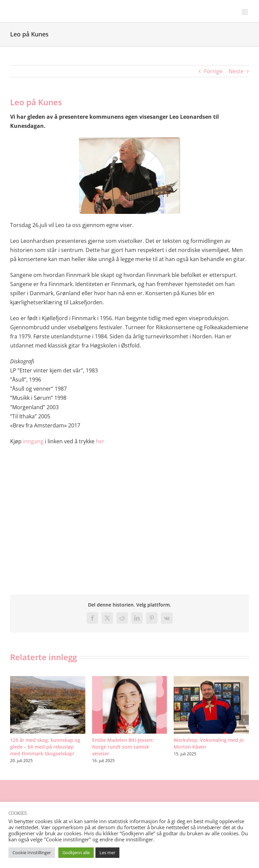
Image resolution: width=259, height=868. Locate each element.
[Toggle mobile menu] (245, 12)
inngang (33, 441)
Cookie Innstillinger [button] (32, 852)
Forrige (213, 71)
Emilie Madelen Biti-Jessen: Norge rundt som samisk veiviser (123, 747)
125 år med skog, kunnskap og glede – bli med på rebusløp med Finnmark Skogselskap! (45, 747)
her (100, 441)
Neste (236, 71)
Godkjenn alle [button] (76, 852)
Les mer (107, 852)
